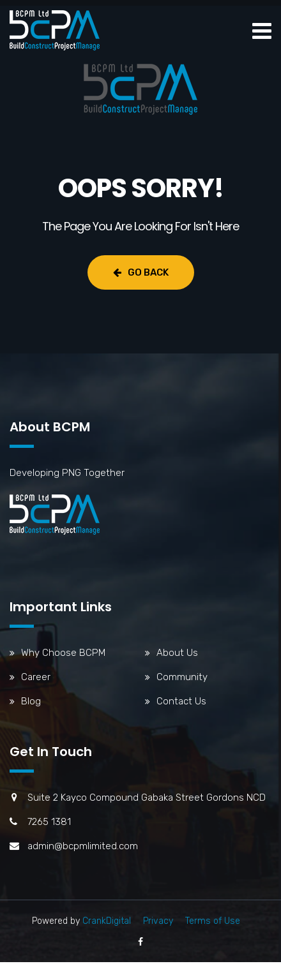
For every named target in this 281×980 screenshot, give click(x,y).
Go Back (141, 272)
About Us (177, 653)
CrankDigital (107, 921)
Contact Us (181, 701)
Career (36, 677)
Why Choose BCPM (63, 653)
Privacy (158, 921)
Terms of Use (213, 921)
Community (182, 677)
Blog (31, 701)
